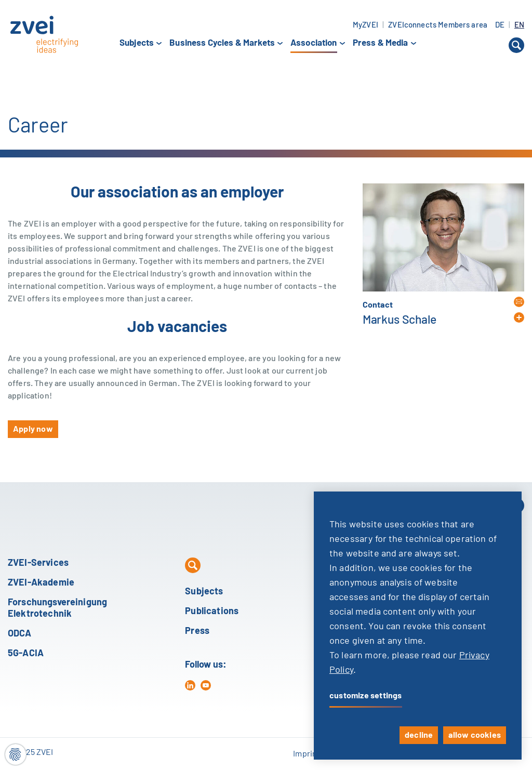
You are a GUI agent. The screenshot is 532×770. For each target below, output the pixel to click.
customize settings (366, 696)
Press (197, 631)
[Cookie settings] (16, 754)
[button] (516, 45)
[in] (190, 685)
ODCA (20, 634)
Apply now (33, 429)
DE (501, 25)
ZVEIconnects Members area (438, 25)
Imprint (307, 754)
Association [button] (314, 44)
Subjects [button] (137, 43)
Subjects (204, 592)
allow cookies (475, 735)
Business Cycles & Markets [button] (222, 43)
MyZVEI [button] (365, 25)
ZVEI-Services (38, 563)
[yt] (206, 685)
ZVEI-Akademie (41, 583)
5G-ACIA (26, 654)
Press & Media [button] (381, 43)
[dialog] (418, 626)
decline (419, 735)
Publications (212, 612)
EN (519, 25)
